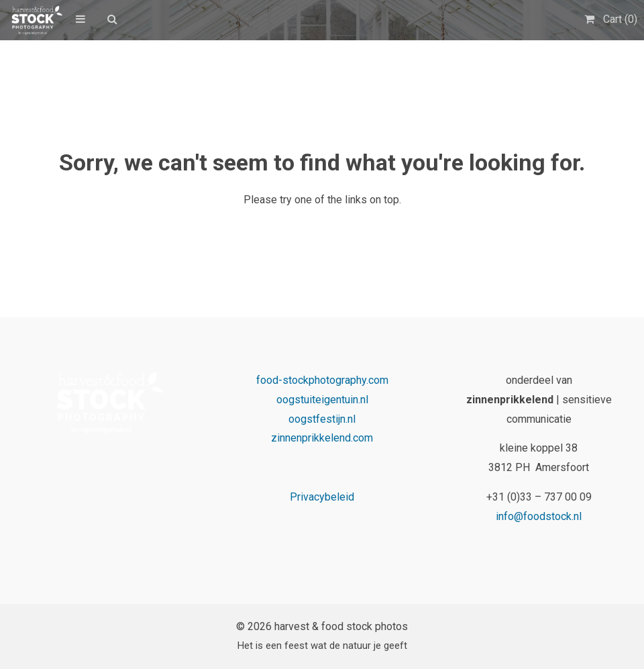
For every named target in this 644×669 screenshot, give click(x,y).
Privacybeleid (322, 497)
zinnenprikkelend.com (322, 438)
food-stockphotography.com (322, 380)
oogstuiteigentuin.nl (322, 400)
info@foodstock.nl (539, 516)
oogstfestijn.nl (322, 419)
